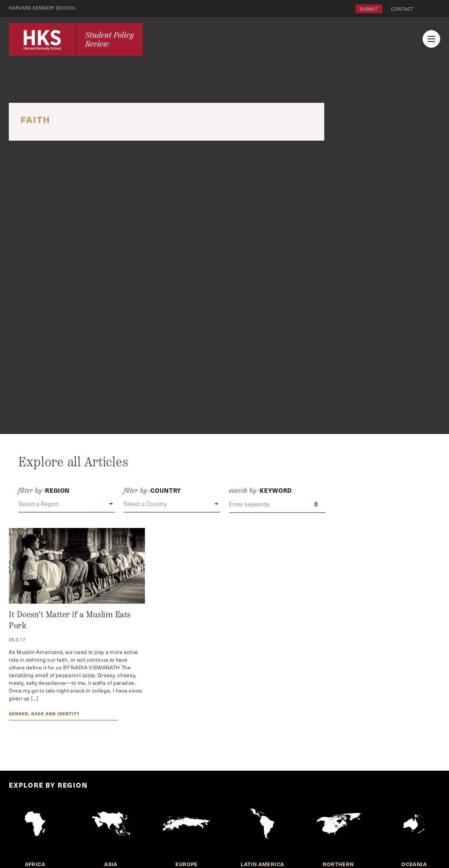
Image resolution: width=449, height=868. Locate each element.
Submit (369, 9)
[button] (67, 504)
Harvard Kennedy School (43, 8)
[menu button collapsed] (431, 39)
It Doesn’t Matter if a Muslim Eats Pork (70, 620)
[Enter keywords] (277, 504)
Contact (402, 9)
